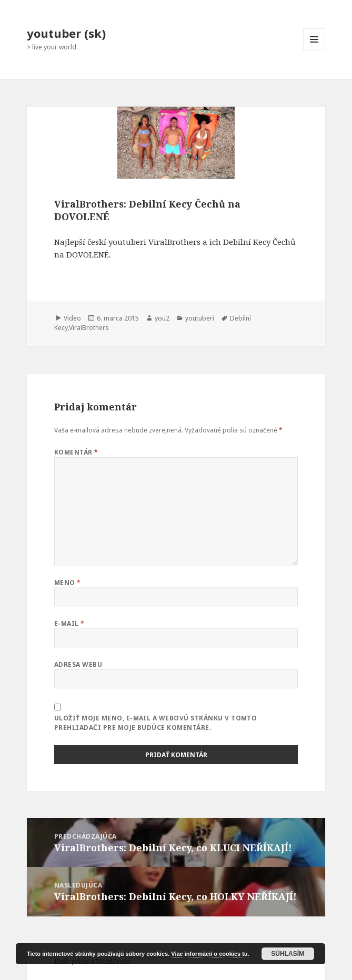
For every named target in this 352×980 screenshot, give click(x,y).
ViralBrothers (89, 328)
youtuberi (200, 318)
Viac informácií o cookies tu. (210, 954)
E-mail (69, 623)
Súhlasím (288, 954)
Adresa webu (78, 664)
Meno (68, 582)
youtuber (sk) (66, 33)
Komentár (76, 452)
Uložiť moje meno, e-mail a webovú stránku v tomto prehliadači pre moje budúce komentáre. (156, 723)
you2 (162, 318)
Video (72, 318)
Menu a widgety (314, 50)
